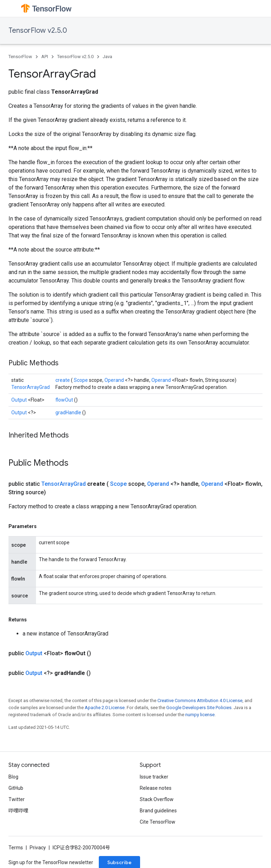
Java (107, 57)
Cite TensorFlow (158, 822)
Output (20, 400)
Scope (81, 380)
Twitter (17, 799)
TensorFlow (20, 57)
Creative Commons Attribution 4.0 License (200, 700)
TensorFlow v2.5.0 (38, 30)
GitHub (16, 788)
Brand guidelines (158, 811)
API (45, 57)
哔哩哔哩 (18, 811)
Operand (115, 380)
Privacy (38, 848)
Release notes (156, 788)
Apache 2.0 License (105, 708)
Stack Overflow (157, 799)
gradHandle (69, 413)
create (63, 380)
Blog (13, 777)
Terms (16, 848)
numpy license (200, 715)
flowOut (65, 400)
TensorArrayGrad (31, 387)
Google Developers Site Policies (199, 708)
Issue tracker (154, 777)
